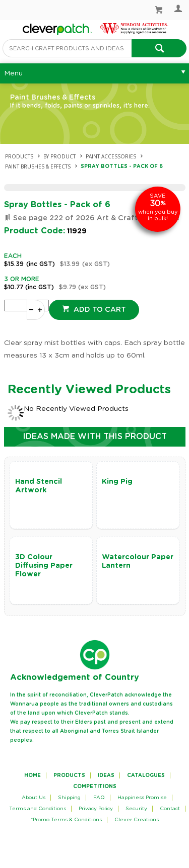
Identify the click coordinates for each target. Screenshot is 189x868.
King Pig (117, 482)
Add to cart (99, 310)
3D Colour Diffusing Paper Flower (44, 566)
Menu (13, 73)
